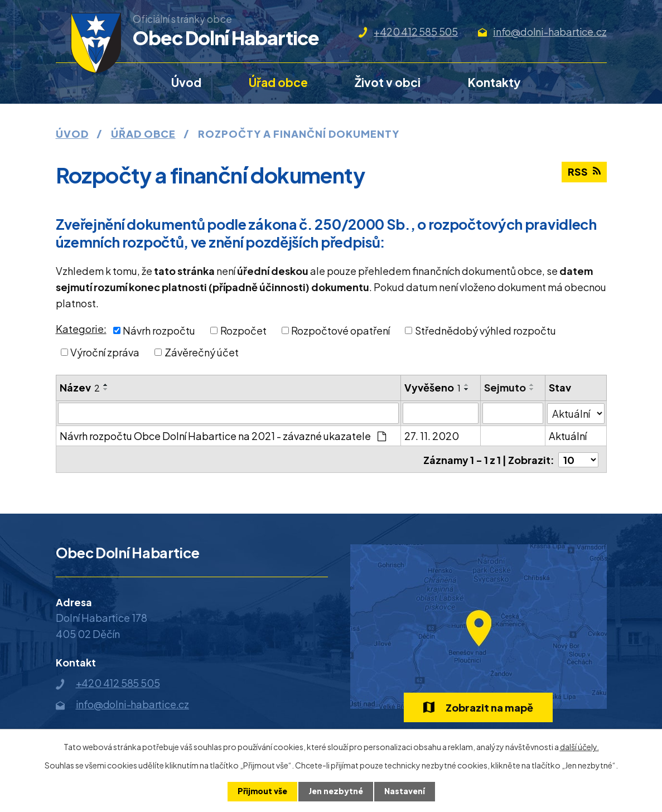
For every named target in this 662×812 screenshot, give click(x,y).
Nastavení (405, 791)
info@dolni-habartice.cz (550, 32)
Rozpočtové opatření (340, 330)
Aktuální (568, 436)
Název (80, 387)
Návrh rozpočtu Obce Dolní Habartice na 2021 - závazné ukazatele (223, 436)
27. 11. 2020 (432, 436)
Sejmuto (505, 387)
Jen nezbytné (336, 791)
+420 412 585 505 (416, 32)
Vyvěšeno (433, 387)
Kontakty (494, 82)
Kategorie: (81, 329)
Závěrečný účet (202, 352)
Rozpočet (243, 330)
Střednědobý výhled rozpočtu (485, 330)
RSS (584, 173)
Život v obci (388, 82)
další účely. (579, 747)
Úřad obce (278, 82)
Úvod (186, 82)
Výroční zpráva (105, 352)
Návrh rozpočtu (159, 330)
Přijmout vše (262, 791)
